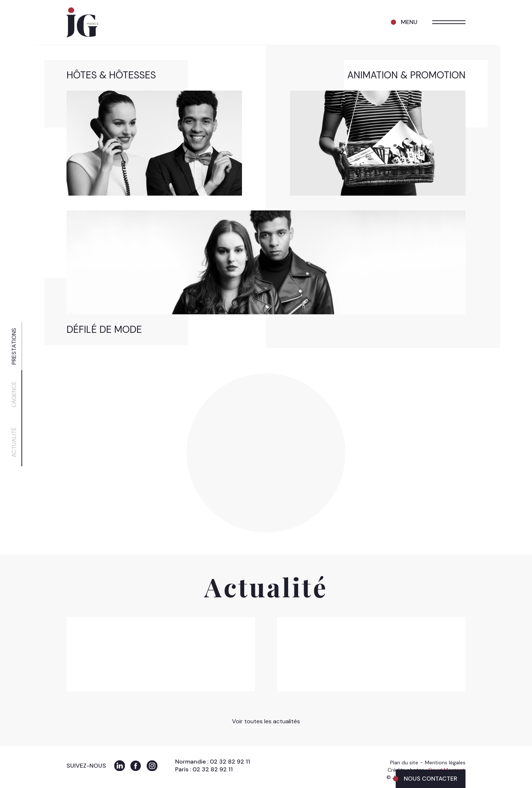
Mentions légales (445, 762)
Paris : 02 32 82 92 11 (204, 769)
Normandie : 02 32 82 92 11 (213, 762)
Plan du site (404, 762)
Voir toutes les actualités (266, 722)
